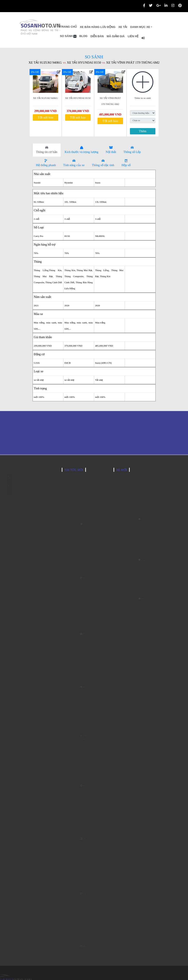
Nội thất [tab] (111, 150)
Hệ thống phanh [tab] (46, 163)
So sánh (81, 36)
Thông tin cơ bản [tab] (47, 150)
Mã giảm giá (128, 36)
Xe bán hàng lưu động (110, 27)
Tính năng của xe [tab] (74, 163)
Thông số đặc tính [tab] (103, 163)
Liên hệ (146, 36)
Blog (96, 36)
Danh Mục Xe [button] (153, 27)
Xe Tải (135, 27)
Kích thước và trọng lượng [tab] (82, 150)
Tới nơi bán (45, 117)
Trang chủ (81, 27)
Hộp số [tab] (126, 163)
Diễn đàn (110, 36)
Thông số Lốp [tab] (132, 150)
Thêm (143, 131)
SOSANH (36, 25)
